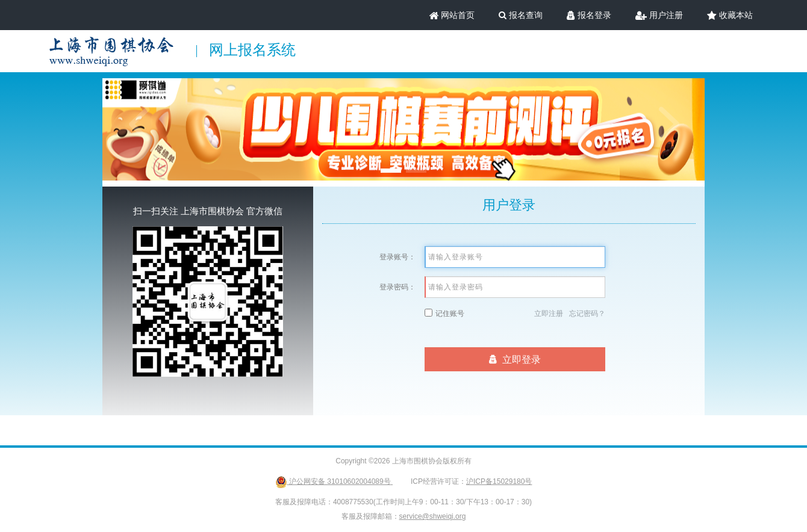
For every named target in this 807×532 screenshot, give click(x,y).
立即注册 (549, 314)
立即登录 (515, 360)
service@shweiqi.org (433, 516)
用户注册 (659, 15)
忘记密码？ (587, 314)
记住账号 (450, 314)
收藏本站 (730, 15)
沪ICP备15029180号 (499, 481)
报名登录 (589, 15)
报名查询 (521, 15)
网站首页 (452, 15)
